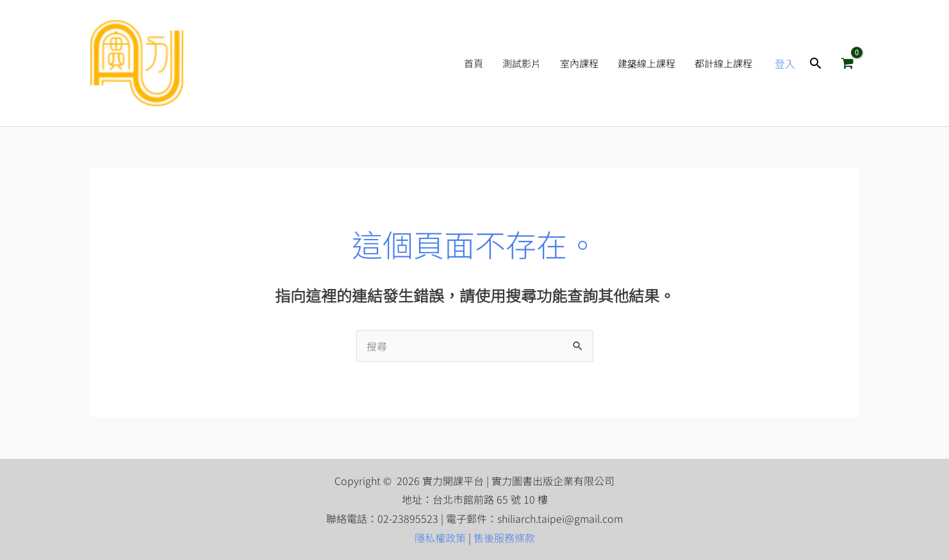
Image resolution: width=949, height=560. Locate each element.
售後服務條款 (504, 538)
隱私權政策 (440, 538)
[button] (816, 63)
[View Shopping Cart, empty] (848, 63)
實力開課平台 (261, 63)
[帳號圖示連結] (785, 63)
